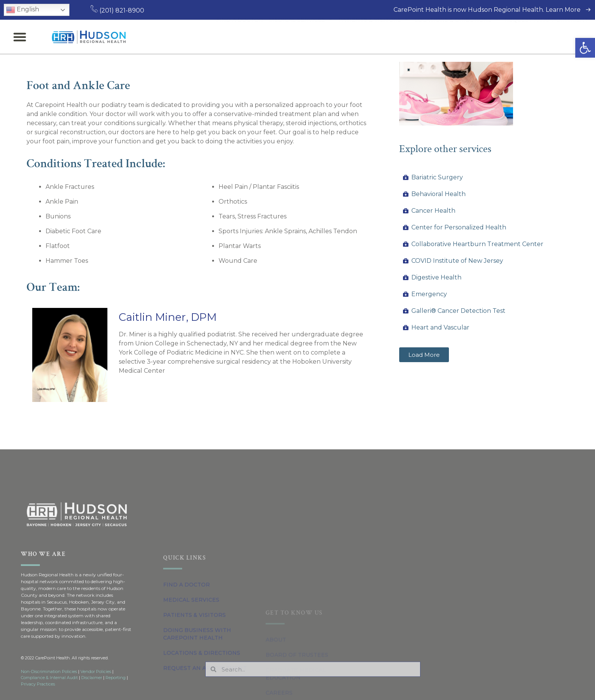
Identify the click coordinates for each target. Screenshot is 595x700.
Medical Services (301, 37)
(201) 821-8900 (117, 10)
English (23, 10)
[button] (585, 48)
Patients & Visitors (373, 37)
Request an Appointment (546, 37)
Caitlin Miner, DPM (168, 317)
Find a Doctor (240, 37)
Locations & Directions (456, 37)
